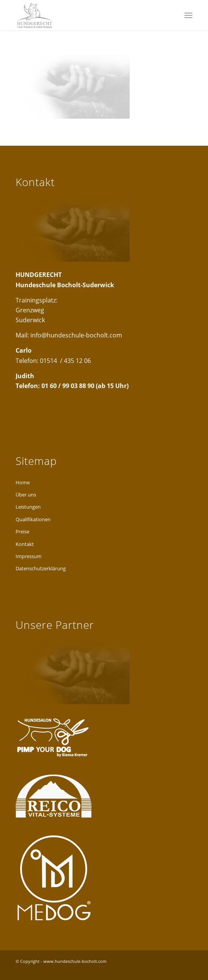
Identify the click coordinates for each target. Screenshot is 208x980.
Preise (22, 531)
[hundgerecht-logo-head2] (86, 15)
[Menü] (188, 15)
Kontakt (25, 544)
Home (23, 482)
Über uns (26, 495)
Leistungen (28, 507)
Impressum (29, 556)
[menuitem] (188, 15)
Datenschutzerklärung (41, 568)
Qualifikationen (33, 519)
